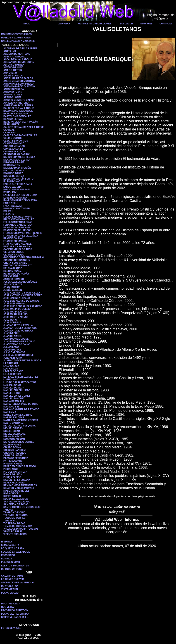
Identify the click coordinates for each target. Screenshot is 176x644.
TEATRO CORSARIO (14, 513)
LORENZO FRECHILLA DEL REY (21, 377)
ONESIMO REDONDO (15, 453)
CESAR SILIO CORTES (16, 141)
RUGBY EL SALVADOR (16, 499)
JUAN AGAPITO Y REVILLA (18, 325)
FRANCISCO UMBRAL (15, 241)
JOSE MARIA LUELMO (15, 314)
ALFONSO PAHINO (14, 65)
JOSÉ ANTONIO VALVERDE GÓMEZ (23, 295)
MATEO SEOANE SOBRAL (18, 415)
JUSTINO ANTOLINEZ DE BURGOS (22, 361)
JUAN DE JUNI (11, 333)
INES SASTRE (11, 276)
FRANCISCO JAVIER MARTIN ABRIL (23, 233)
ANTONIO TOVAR (13, 92)
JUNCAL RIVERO (13, 358)
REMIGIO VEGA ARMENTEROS (20, 485)
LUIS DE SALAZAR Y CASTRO (20, 382)
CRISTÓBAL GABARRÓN (17, 154)
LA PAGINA (64, 24)
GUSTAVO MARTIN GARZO (18, 266)
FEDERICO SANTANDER (17, 209)
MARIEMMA (10, 412)
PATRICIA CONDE (13, 461)
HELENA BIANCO (13, 268)
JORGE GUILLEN (13, 290)
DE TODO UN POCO (12, 569)
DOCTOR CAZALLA (14, 171)
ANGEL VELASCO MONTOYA (19, 81)
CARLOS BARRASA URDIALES (20, 135)
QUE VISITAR (8, 607)
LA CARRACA (11, 363)
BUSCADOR (126, 24)
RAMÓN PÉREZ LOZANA (17, 480)
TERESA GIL (10, 521)
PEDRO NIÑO (11, 469)
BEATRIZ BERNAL (13, 119)
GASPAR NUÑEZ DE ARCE (18, 249)
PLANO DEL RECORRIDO (15, 614)
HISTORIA (7, 542)
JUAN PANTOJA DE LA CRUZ (19, 342)
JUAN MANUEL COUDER (17, 339)
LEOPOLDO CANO (13, 371)
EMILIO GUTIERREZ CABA (18, 184)
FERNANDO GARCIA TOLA (18, 225)
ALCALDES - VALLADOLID (18, 59)
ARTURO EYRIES (13, 95)
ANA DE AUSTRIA (13, 70)
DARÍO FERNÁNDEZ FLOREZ (19, 157)
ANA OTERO (10, 73)
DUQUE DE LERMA (14, 176)
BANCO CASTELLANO (16, 114)
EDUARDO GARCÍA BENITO (18, 179)
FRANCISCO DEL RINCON (17, 230)
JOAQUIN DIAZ (12, 287)
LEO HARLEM (11, 369)
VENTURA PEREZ (13, 532)
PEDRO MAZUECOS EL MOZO (20, 466)
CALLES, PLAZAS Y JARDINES (18, 41)
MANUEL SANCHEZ (14, 399)
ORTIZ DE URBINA (13, 456)
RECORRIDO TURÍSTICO (14, 610)
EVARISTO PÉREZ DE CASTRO (20, 200)
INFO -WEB (146, 24)
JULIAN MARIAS (12, 350)
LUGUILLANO (11, 380)
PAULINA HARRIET (14, 464)
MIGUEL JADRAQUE (14, 434)
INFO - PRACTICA (11, 604)
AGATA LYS (10, 51)
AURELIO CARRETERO (16, 103)
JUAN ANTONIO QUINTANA (18, 331)
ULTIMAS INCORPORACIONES (95, 24)
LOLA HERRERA (12, 374)
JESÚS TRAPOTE (13, 285)
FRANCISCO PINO (13, 238)
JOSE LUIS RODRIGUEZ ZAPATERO (23, 306)
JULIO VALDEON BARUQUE (19, 355)
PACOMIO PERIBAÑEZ (16, 458)
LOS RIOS (7, 559)
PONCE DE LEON (13, 475)
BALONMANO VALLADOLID (18, 111)
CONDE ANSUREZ (13, 149)
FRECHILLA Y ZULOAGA (17, 247)
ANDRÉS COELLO (13, 76)
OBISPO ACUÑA (12, 447)
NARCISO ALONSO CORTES (19, 442)
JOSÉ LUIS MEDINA (14, 304)
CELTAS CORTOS (13, 138)
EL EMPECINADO (13, 181)
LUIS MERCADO (12, 385)
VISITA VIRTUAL (10, 589)
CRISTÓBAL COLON (14, 152)
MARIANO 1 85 (11, 407)
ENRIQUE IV (10, 192)
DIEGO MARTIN (12, 165)
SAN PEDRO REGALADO (17, 502)
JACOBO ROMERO (14, 279)
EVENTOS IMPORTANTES (15, 566)
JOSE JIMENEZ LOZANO (17, 298)
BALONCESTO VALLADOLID (19, 108)
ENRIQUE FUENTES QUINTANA (20, 195)
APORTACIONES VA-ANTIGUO (18, 583)
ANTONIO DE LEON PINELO (18, 84)
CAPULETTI (10, 133)
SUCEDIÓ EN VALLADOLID (16, 552)
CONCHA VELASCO (14, 146)
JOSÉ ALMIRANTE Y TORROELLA (22, 293)
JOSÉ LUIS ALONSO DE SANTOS (21, 301)
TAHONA (8, 510)
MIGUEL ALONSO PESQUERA (20, 426)
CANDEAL (9, 130)
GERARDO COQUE (14, 252)
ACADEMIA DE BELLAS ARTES (20, 49)
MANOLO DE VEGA (14, 388)
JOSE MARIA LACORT (15, 312)
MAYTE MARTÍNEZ (13, 423)
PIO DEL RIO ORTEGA (15, 472)
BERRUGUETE (11, 124)
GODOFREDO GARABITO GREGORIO (24, 257)
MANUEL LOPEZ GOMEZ (17, 396)
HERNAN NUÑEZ (12, 271)
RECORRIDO (8, 555)
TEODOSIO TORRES (14, 518)
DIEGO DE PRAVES (14, 162)
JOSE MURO (10, 320)
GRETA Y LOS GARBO (15, 263)
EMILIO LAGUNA (12, 187)
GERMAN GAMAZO (14, 255)
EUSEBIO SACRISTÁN (15, 198)
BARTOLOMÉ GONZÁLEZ (17, 116)
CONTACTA (166, 24)
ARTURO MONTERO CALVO (19, 100)
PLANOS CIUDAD (11, 562)
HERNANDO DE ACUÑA (16, 274)
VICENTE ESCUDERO (15, 534)
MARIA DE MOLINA (14, 401)
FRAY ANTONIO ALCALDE (18, 244)
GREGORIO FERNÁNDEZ (17, 260)
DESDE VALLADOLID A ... (15, 617)
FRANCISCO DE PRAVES (17, 228)
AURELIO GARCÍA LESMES (18, 105)
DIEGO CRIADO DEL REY (17, 160)
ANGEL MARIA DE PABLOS (18, 78)
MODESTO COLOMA (14, 439)
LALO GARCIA (11, 366)
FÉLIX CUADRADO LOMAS (18, 222)
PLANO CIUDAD (10, 593)
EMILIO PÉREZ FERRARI (17, 190)
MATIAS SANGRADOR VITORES (21, 420)
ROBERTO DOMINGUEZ (16, 491)
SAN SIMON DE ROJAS (16, 504)
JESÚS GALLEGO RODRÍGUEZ (20, 282)
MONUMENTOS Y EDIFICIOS (16, 34)
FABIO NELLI (10, 203)
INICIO (27, 24)
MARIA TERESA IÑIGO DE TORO (21, 404)
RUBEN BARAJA (12, 496)
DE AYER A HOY (10, 586)
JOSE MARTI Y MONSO (16, 317)
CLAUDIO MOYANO (14, 143)
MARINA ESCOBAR (14, 418)
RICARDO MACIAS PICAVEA (19, 488)
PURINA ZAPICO (12, 477)
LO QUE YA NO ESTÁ (13, 548)
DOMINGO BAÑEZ (13, 173)
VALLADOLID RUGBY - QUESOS (21, 529)
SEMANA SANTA (10, 545)
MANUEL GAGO (12, 393)
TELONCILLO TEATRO (15, 515)
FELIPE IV (9, 214)
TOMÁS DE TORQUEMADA (18, 526)
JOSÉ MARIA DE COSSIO (17, 309)
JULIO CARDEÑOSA (14, 352)
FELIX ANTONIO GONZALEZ (19, 219)
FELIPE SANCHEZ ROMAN (18, 217)
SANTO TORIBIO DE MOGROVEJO (22, 507)
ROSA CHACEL (12, 494)
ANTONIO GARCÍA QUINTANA (20, 86)
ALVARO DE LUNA (13, 67)
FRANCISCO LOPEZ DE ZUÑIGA (21, 236)
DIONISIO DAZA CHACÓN (17, 168)
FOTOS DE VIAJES (11, 628)
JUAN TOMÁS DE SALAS (17, 344)
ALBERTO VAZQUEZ (14, 57)
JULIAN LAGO (11, 347)
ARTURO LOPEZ (12, 97)
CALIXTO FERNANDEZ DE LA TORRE (24, 127)
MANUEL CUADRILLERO (17, 390)
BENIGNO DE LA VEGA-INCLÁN (20, 122)
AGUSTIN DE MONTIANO (17, 54)
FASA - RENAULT (13, 206)
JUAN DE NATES (12, 336)
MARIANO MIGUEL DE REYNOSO (21, 409)
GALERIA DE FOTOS (12, 576)
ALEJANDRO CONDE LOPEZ (19, 62)
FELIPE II (8, 211)
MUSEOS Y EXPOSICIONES (16, 38)
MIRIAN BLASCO (13, 437)
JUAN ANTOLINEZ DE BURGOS (20, 328)
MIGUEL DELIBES (13, 428)
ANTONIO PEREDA (14, 89)
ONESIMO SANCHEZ (14, 450)
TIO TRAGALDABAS (14, 523)
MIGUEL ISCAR (12, 431)
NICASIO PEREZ (12, 445)
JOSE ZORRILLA (12, 323)
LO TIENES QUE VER (13, 579)
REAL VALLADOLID (14, 483)
